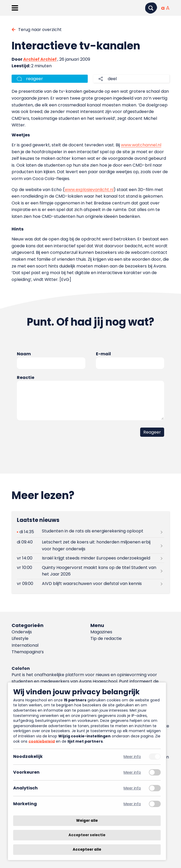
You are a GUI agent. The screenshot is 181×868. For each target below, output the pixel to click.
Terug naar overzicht (40, 30)
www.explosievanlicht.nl (89, 190)
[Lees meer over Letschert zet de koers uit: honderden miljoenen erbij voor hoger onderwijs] (90, 546)
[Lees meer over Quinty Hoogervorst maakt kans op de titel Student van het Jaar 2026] (90, 571)
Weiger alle (87, 821)
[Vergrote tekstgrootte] (168, 8)
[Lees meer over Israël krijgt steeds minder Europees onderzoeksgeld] (90, 558)
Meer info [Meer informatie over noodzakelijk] (132, 757)
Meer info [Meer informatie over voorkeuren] (132, 772)
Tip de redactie (106, 638)
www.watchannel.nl (141, 145)
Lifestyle (20, 638)
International (25, 645)
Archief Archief (40, 59)
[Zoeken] (151, 8)
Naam (24, 354)
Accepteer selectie (87, 835)
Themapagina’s (28, 652)
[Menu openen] (15, 8)
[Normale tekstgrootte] (163, 8)
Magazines (101, 632)
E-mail (103, 354)
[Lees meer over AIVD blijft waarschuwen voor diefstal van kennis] (90, 584)
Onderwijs (22, 632)
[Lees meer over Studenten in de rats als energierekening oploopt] (90, 532)
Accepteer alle (87, 849)
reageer (35, 79)
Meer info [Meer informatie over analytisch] (132, 788)
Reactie (26, 377)
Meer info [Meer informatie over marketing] (132, 804)
